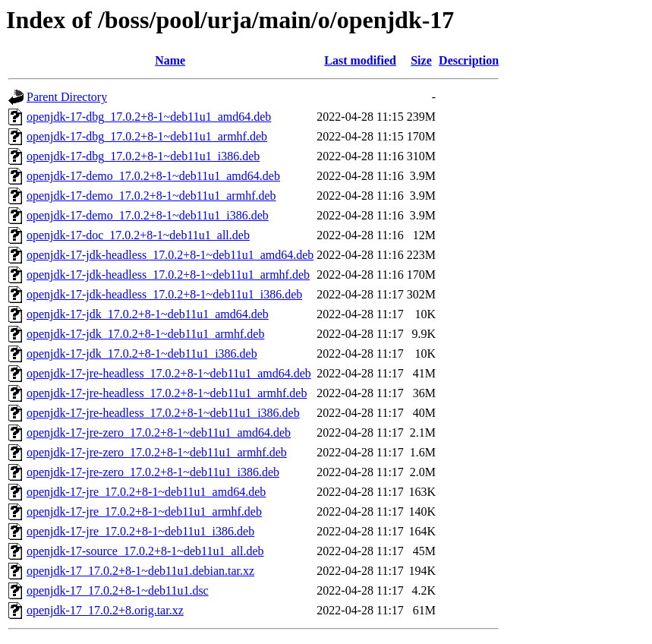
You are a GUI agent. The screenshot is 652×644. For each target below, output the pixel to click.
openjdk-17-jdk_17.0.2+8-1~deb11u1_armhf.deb (145, 334)
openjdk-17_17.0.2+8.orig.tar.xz (105, 610)
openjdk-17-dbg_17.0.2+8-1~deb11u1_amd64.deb (149, 117)
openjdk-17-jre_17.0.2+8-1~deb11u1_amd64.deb (146, 492)
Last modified (360, 60)
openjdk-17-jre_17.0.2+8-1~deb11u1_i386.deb (140, 531)
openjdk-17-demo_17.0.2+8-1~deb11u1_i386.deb (148, 215)
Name (170, 60)
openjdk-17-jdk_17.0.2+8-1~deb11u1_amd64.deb (148, 314)
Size (421, 60)
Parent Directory (67, 97)
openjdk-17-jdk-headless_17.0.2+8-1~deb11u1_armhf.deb (168, 275)
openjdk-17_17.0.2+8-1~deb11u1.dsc (118, 590)
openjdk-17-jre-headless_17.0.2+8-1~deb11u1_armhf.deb (167, 393)
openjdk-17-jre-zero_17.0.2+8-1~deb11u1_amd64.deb (159, 432)
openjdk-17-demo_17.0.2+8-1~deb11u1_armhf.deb (151, 196)
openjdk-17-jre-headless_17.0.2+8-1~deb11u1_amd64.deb (169, 373)
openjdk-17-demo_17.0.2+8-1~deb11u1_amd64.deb (153, 176)
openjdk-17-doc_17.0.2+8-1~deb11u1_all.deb (138, 235)
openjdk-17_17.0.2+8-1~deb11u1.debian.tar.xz (140, 571)
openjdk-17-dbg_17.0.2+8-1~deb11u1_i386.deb (143, 156)
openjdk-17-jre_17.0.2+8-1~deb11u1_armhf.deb (144, 511)
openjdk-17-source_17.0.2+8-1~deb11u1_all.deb (145, 551)
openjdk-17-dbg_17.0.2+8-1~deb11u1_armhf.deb (147, 136)
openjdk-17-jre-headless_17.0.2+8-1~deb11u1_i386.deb (163, 413)
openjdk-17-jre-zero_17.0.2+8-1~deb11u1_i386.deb (153, 472)
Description (469, 60)
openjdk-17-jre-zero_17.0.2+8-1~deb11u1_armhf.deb (157, 452)
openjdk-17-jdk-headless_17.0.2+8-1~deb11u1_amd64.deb (170, 255)
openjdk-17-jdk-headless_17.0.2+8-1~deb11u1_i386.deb (164, 294)
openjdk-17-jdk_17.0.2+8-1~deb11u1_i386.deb (142, 354)
